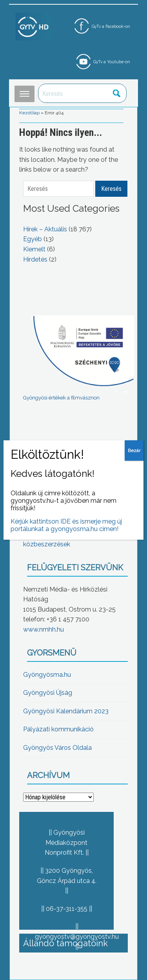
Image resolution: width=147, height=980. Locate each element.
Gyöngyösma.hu (47, 675)
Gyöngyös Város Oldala (57, 748)
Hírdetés (35, 259)
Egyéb (33, 239)
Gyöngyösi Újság (48, 693)
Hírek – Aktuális (45, 229)
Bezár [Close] (134, 451)
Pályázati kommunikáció (58, 729)
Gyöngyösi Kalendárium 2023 (66, 711)
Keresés (116, 93)
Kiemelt (34, 249)
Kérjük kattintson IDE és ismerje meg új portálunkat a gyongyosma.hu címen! (66, 525)
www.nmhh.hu (44, 629)
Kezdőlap (29, 113)
